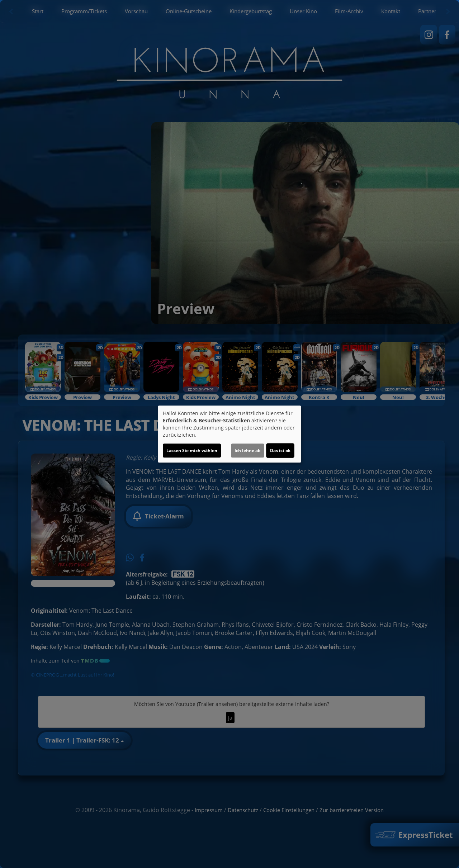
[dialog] (229, 434)
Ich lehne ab (248, 450)
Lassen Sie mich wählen (192, 450)
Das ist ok (280, 450)
